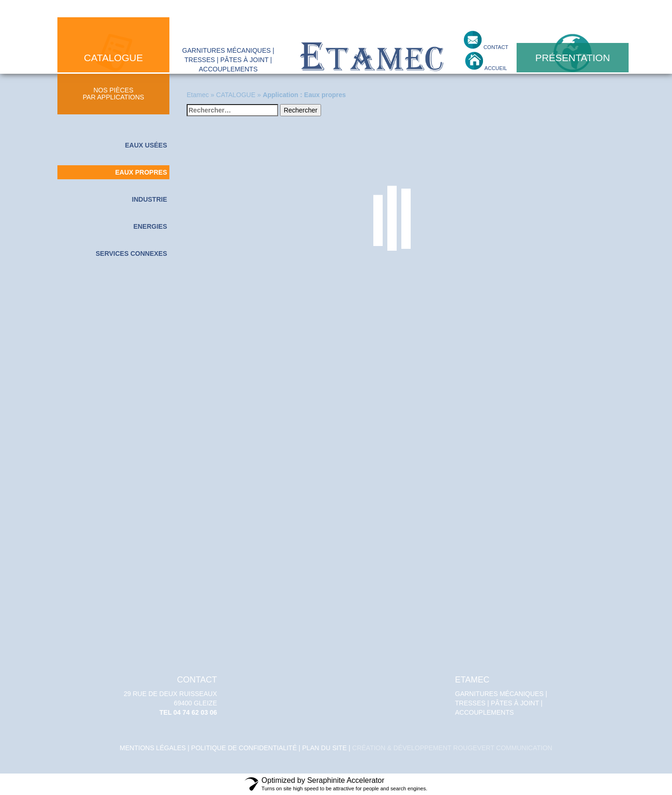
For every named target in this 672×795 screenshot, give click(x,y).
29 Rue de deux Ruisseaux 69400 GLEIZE (168, 696)
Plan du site (324, 748)
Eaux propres (141, 172)
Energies (150, 226)
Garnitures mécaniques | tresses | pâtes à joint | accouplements (504, 696)
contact (495, 47)
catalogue (113, 58)
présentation (573, 58)
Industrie (150, 199)
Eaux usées (146, 145)
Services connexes (131, 253)
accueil (495, 68)
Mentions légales (153, 748)
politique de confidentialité (244, 748)
